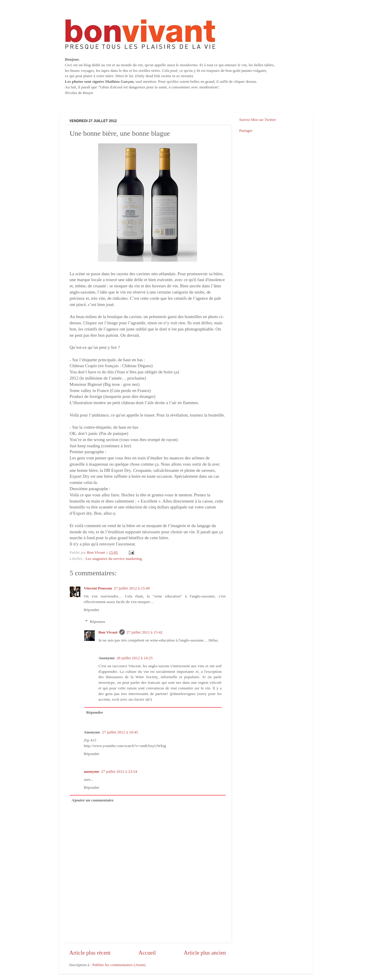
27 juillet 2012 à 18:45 (120, 732)
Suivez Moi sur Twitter (258, 120)
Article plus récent (90, 953)
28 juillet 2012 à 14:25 (135, 658)
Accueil (147, 953)
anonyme (92, 771)
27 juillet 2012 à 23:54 (119, 771)
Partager (246, 131)
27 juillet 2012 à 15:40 (132, 588)
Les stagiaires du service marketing (114, 559)
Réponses (98, 622)
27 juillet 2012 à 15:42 (144, 632)
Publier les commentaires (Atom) (119, 965)
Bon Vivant (108, 632)
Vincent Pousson (98, 588)
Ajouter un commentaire (92, 800)
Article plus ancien (205, 953)
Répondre (92, 610)
